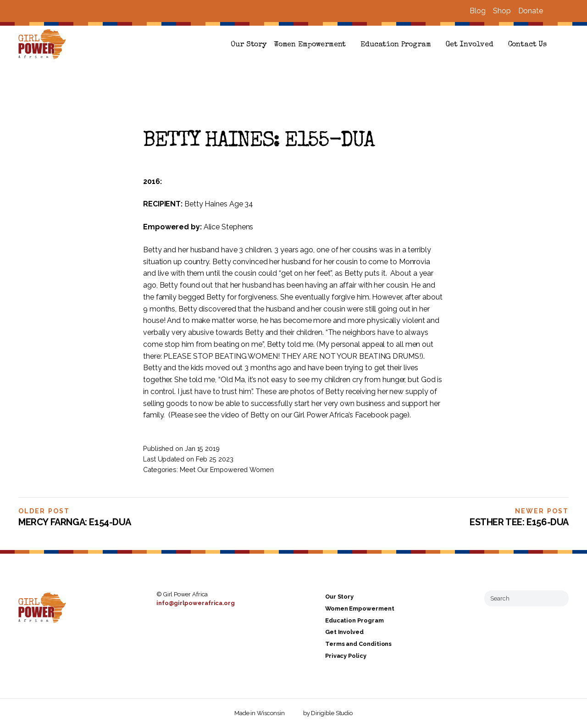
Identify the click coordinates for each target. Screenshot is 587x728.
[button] (565, 45)
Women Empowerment (310, 45)
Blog (478, 11)
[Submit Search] (558, 598)
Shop (502, 11)
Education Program (396, 45)
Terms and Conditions (358, 644)
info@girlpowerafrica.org (196, 603)
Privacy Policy (346, 656)
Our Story (249, 45)
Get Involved (470, 45)
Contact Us (527, 45)
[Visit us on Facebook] (554, 11)
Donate (531, 11)
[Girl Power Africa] (44, 45)
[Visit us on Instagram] (565, 11)
